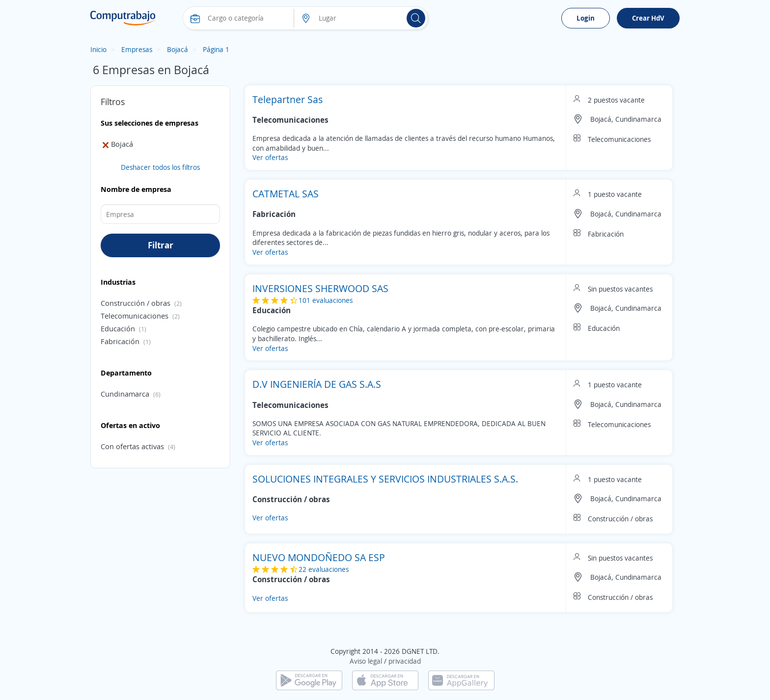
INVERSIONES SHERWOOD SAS (320, 288)
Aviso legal (366, 661)
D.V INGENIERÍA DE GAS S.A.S (317, 384)
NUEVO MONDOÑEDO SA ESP (319, 557)
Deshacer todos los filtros (160, 167)
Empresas (137, 49)
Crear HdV (648, 18)
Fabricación (120, 341)
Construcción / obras (136, 303)
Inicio (98, 49)
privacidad (405, 661)
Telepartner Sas (288, 99)
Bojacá (178, 49)
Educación (118, 328)
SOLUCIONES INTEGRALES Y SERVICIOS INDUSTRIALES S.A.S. (385, 479)
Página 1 (216, 49)
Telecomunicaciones (135, 316)
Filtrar (161, 245)
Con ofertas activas (132, 446)
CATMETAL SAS (286, 194)
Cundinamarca (125, 394)
